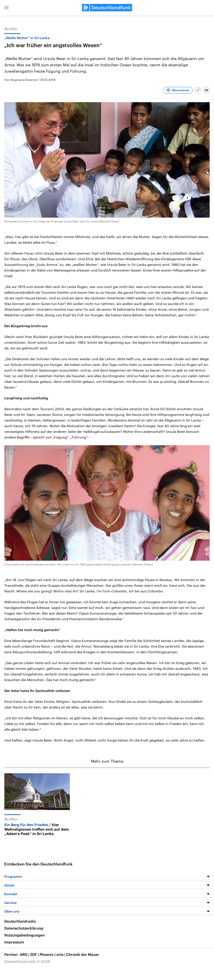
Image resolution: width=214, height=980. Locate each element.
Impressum (14, 942)
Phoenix (48, 954)
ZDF (35, 954)
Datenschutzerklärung (24, 928)
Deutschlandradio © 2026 (27, 961)
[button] (7, 8)
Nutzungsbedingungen (24, 935)
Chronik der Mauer (83, 954)
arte (61, 954)
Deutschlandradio (20, 921)
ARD (25, 954)
